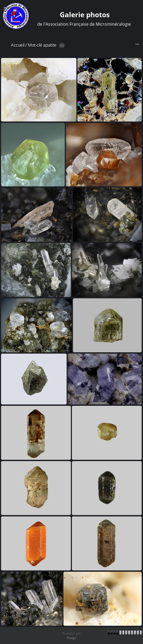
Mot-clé (35, 45)
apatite (50, 45)
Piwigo (72, 638)
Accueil (18, 45)
